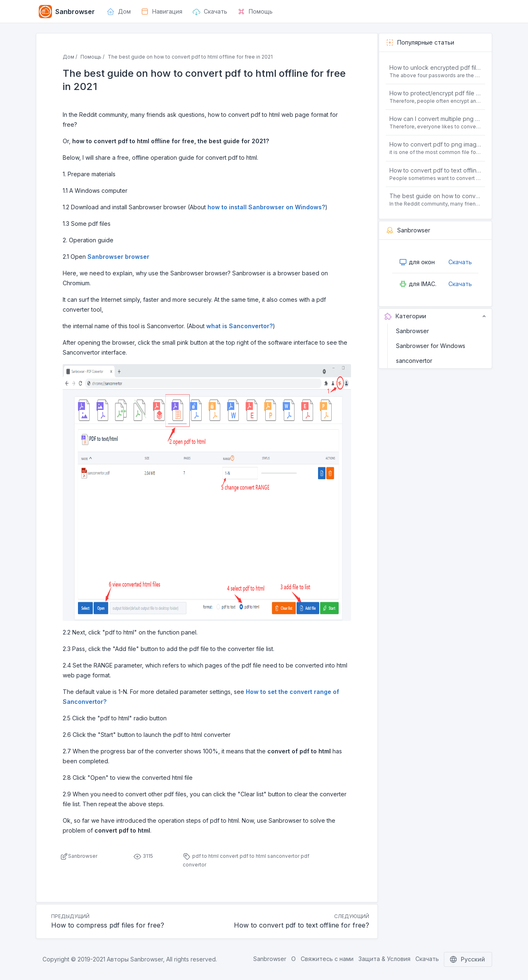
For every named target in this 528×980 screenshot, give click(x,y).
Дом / (70, 57)
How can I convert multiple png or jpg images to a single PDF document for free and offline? (436, 119)
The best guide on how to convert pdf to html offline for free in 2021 (436, 196)
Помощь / (92, 57)
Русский (468, 959)
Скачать (460, 262)
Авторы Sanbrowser (135, 959)
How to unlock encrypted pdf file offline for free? (436, 67)
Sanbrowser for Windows (431, 346)
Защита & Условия (384, 959)
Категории (435, 316)
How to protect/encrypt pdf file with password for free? (436, 93)
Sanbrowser (412, 331)
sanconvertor (414, 361)
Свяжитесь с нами (327, 959)
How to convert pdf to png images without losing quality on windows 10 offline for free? (436, 144)
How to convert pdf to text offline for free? (436, 170)
